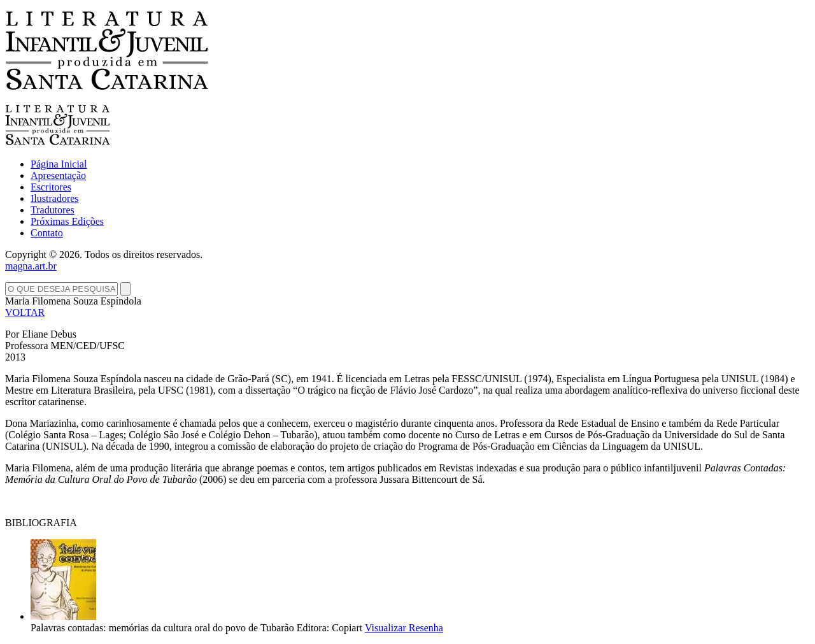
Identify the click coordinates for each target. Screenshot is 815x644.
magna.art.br (31, 266)
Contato (47, 233)
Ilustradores (55, 198)
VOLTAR (25, 312)
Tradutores (53, 210)
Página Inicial (59, 164)
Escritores (51, 187)
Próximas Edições (67, 221)
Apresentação (58, 175)
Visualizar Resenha (404, 628)
